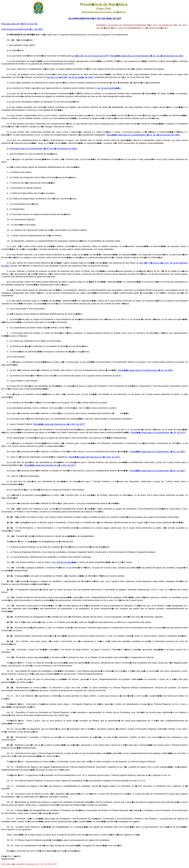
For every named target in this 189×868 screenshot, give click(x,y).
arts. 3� (143, 263)
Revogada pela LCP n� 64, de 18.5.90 (19, 24)
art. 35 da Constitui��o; (109, 88)
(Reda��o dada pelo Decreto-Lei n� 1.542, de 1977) (59, 424)
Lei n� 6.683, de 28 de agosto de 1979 (90, 56)
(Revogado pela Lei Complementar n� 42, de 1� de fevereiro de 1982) (43, 148)
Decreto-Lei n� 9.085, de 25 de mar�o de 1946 (70, 77)
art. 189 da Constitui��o (65, 562)
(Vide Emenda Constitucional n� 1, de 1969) (22, 29)
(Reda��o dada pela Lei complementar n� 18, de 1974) (158, 432)
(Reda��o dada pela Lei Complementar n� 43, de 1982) (145, 370)
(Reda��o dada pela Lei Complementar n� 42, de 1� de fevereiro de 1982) (147, 56)
